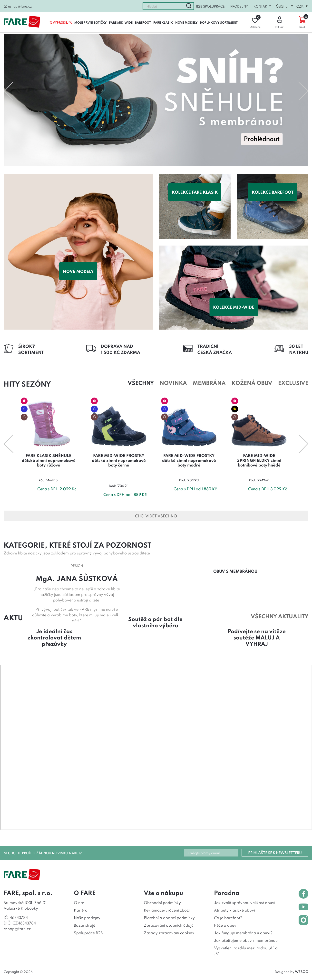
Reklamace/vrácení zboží (167, 910)
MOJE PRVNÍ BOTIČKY (90, 22)
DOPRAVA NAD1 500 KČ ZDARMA (121, 349)
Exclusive (293, 382)
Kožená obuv (252, 382)
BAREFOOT (143, 22)
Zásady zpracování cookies (169, 932)
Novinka (173, 382)
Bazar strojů (85, 925)
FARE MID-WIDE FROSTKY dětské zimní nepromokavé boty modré (189, 460)
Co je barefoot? (228, 917)
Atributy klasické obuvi (234, 910)
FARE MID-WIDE (121, 22)
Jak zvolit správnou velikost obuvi (245, 902)
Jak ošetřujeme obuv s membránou (246, 940)
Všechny (141, 382)
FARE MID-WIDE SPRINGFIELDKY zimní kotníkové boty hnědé (259, 460)
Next (303, 91)
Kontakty (262, 6)
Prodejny (239, 6)
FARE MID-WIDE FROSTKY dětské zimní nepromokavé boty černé (119, 460)
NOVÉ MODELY (186, 22)
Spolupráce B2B (88, 932)
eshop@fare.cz (18, 6)
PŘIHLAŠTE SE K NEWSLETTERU (275, 852)
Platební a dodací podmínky (169, 917)
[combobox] (163, 6)
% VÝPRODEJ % (61, 22)
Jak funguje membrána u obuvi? (243, 932)
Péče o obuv (225, 925)
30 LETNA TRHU (299, 349)
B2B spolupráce (210, 6)
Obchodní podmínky (162, 902)
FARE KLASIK (163, 22)
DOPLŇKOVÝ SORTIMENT (219, 22)
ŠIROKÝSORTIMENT (31, 349)
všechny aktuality (280, 616)
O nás (79, 902)
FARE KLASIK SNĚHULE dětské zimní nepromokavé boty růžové (49, 460)
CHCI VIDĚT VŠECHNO (156, 516)
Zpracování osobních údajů (169, 925)
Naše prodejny (87, 917)
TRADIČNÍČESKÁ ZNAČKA (215, 349)
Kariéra (81, 910)
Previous (9, 91)
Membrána (209, 382)
